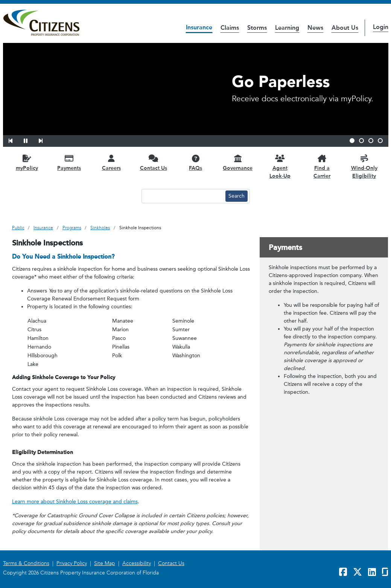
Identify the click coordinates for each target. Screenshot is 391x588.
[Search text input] (183, 196)
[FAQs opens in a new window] (196, 162)
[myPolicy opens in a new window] (27, 162)
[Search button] (237, 196)
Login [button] (381, 27)
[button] (15, 140)
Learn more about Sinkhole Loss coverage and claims (75, 502)
